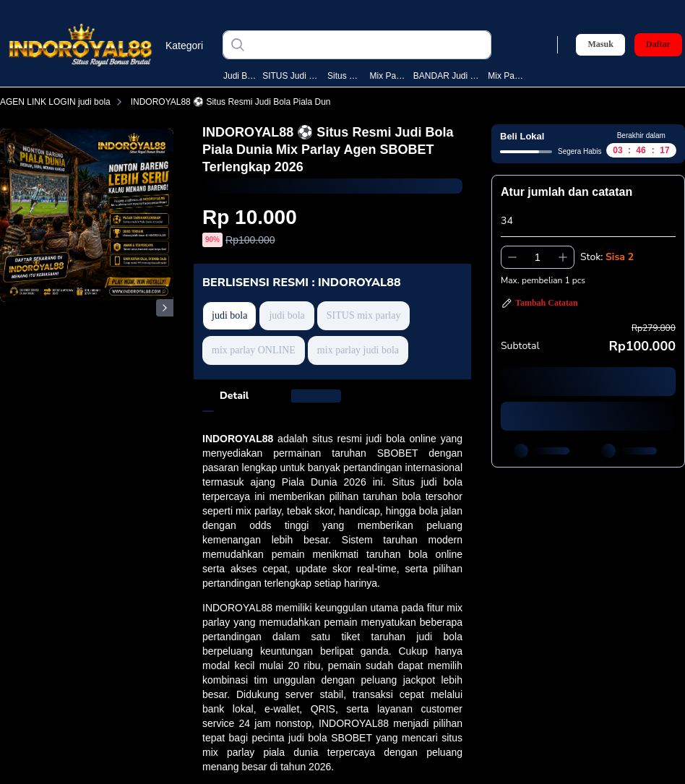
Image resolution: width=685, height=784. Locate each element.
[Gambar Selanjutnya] (165, 308)
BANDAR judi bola (448, 76)
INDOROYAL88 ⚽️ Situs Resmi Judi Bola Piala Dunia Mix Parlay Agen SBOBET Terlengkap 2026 (327, 102)
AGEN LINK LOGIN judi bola (64, 102)
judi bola (240, 76)
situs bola (345, 76)
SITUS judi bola (292, 76)
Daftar (658, 44)
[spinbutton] (538, 257)
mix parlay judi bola (358, 350)
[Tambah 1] (563, 257)
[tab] (234, 396)
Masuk (600, 44)
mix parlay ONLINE (254, 350)
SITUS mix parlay (364, 315)
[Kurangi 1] (512, 257)
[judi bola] (369, 45)
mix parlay (389, 76)
